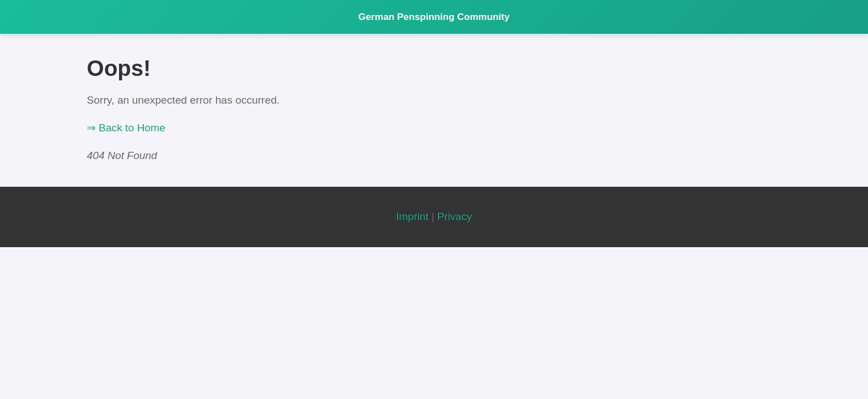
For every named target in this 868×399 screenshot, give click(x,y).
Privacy (455, 216)
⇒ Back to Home (126, 128)
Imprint (412, 216)
